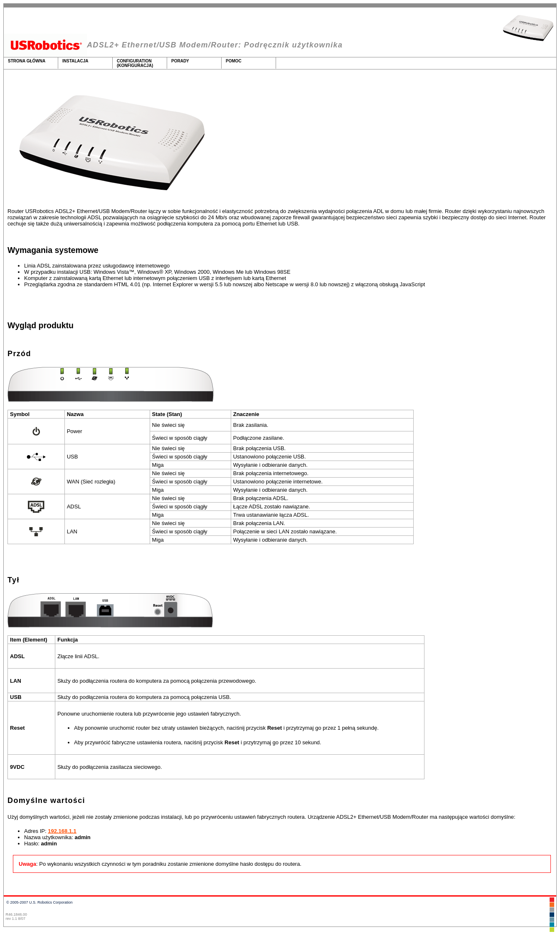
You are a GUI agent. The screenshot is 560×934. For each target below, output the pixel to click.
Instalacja (75, 63)
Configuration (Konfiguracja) (135, 63)
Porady (180, 63)
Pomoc (234, 63)
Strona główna (27, 63)
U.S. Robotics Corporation (51, 902)
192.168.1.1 (62, 831)
